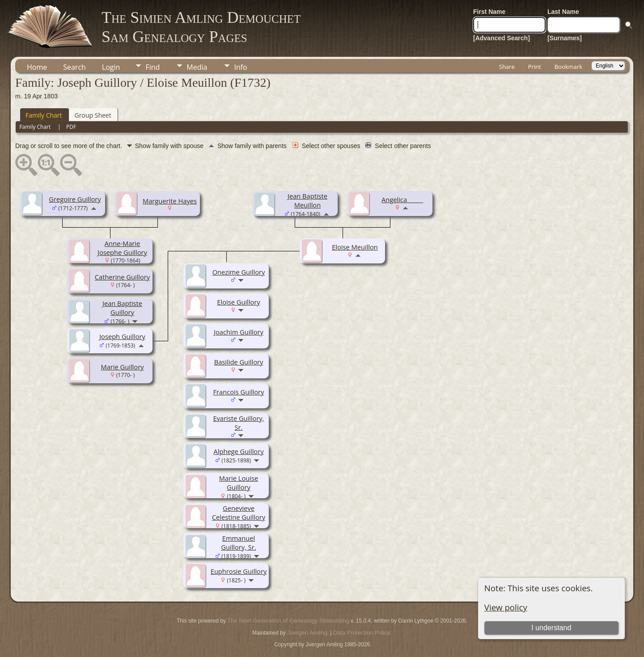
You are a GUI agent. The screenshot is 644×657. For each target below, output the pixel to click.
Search (74, 67)
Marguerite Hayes (170, 201)
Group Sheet (93, 115)
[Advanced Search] (502, 38)
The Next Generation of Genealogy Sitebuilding (288, 621)
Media (197, 67)
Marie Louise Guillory (239, 483)
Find (153, 67)
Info (240, 67)
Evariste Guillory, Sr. (238, 423)
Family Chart (44, 115)
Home (37, 67)
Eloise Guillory (238, 302)
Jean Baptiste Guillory (122, 308)
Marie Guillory (123, 367)
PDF (71, 127)
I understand (551, 628)
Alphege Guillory (238, 451)
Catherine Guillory (122, 277)
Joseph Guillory (122, 336)
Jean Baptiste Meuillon (307, 200)
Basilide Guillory (239, 362)
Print (535, 67)
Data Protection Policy (362, 633)
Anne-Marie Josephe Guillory (122, 248)
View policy (506, 607)
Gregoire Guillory (75, 199)
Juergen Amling (307, 633)
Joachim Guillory (239, 332)
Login (111, 67)
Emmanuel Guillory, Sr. (238, 543)
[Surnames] (565, 38)
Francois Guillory (239, 392)
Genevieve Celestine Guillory (239, 513)
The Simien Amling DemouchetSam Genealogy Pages (201, 27)
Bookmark (568, 67)
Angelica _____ (402, 199)
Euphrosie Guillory (239, 571)
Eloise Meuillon (355, 247)
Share (507, 67)
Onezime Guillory (239, 272)
